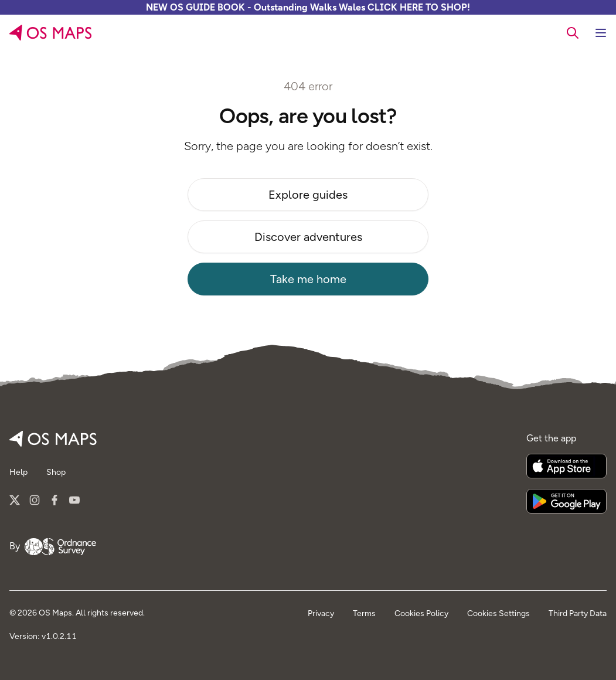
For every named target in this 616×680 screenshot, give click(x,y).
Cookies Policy (421, 613)
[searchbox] (573, 32)
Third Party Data (578, 613)
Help (18, 472)
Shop (56, 472)
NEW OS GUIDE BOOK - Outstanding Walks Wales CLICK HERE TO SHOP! (308, 7)
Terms (364, 613)
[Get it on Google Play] (566, 501)
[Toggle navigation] (601, 33)
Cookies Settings (498, 613)
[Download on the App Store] (566, 466)
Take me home (308, 279)
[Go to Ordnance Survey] (60, 546)
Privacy (321, 613)
